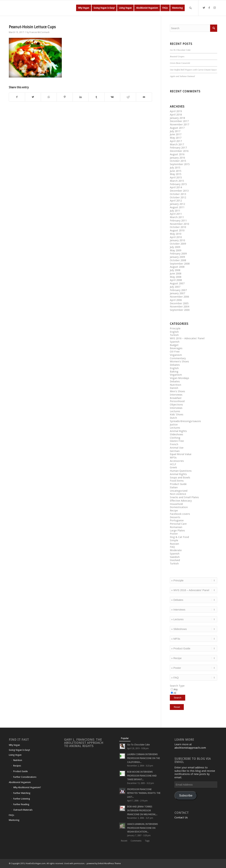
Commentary (178, 358)
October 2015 (178, 161)
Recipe (174, 511)
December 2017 (179, 121)
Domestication (179, 507)
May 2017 (176, 138)
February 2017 (178, 148)
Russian (174, 544)
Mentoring (14, 820)
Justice (174, 425)
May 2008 (176, 277)
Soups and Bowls (180, 478)
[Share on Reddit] (128, 97)
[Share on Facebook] (17, 97)
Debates (175, 365)
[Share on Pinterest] (65, 97)
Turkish (174, 335)
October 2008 (178, 260)
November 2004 (179, 307)
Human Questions (181, 471)
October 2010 (178, 227)
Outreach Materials (23, 810)
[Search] (190, 8)
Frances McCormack (39, 32)
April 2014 (176, 187)
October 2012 (178, 197)
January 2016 (177, 158)
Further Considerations (25, 777)
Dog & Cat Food (179, 537)
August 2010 (177, 230)
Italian (174, 487)
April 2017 (176, 141)
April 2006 (176, 300)
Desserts (175, 517)
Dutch (173, 418)
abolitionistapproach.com (190, 748)
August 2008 (177, 267)
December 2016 (179, 151)
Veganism (176, 355)
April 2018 (176, 115)
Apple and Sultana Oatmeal (182, 76)
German (175, 451)
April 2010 (176, 237)
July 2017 (175, 131)
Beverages (176, 348)
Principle (175, 328)
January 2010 (177, 240)
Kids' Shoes (177, 414)
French (174, 444)
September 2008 (180, 264)
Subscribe (186, 796)
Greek (173, 467)
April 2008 (176, 280)
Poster (174, 534)
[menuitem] (84, 8)
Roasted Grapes (177, 57)
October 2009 (178, 244)
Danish (174, 388)
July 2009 (175, 247)
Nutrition (176, 385)
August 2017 (177, 128)
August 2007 (177, 283)
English (174, 332)
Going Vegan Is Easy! (19, 750)
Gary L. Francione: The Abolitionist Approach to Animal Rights (84, 743)
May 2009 (176, 250)
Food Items (177, 481)
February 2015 (178, 184)
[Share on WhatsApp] (49, 97)
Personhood (177, 401)
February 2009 (178, 254)
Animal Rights (178, 431)
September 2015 (180, 164)
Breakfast (176, 398)
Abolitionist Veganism (20, 782)
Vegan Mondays (179, 378)
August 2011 (177, 207)
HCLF (173, 464)
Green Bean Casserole (180, 63)
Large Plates (177, 531)
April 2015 (176, 177)
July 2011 (175, 211)
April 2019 (176, 111)
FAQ (172, 547)
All (175, 693)
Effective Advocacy (181, 501)
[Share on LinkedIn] (81, 97)
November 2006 (179, 297)
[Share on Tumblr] (96, 97)
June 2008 (176, 274)
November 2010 (179, 224)
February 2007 (178, 290)
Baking (174, 372)
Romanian (176, 527)
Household (176, 504)
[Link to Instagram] (215, 8)
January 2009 (177, 257)
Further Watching (22, 793)
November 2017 (179, 125)
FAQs (11, 815)
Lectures (175, 411)
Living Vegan (15, 755)
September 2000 (180, 310)
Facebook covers (180, 514)
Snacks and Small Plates (184, 497)
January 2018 (177, 118)
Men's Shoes (177, 391)
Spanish (175, 342)
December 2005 (179, 303)
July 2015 (175, 168)
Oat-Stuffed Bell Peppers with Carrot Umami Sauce (193, 70)
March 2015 (177, 181)
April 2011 (176, 214)
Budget (174, 345)
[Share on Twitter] (33, 97)
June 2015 (176, 171)
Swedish (175, 557)
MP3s (173, 458)
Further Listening (22, 799)
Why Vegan (14, 745)
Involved (175, 560)
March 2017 (177, 144)
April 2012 (176, 201)
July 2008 (175, 270)
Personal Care (178, 524)
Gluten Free (177, 441)
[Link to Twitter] (204, 8)
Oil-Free (175, 352)
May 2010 (176, 234)
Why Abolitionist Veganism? (27, 787)
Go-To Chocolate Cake (180, 50)
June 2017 (176, 134)
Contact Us (181, 817)
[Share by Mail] (144, 97)
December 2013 (179, 191)
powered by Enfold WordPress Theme (104, 863)
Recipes (17, 766)
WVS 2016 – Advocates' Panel (187, 338)
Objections (176, 405)
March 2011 (177, 217)
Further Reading (21, 804)
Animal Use (177, 448)
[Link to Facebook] (209, 8)
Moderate (176, 550)
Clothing (175, 438)
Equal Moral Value (181, 454)
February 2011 (178, 221)
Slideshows (176, 434)
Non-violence (178, 494)
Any (176, 689)
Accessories (177, 461)
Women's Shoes (179, 362)
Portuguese (177, 520)
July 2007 (175, 287)
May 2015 (176, 174)
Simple (174, 540)
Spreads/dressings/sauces (185, 421)
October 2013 (178, 194)
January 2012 (177, 204)
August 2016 (177, 154)
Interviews (176, 395)
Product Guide (178, 484)
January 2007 (177, 293)
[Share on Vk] (112, 97)
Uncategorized (179, 491)
